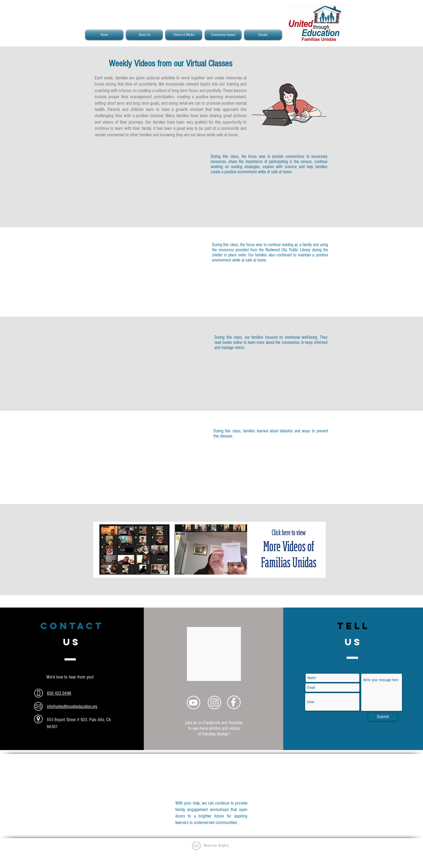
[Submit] (383, 717)
